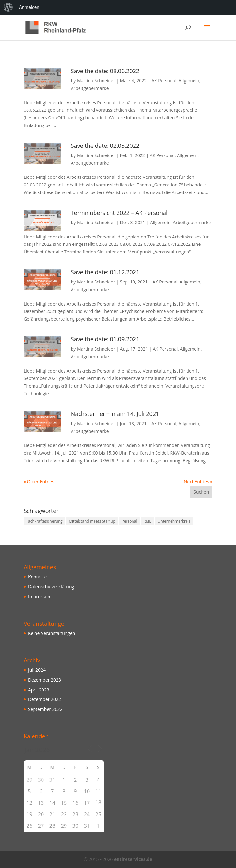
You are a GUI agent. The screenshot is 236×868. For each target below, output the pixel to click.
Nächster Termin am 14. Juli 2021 (115, 414)
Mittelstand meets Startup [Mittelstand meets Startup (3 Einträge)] (92, 521)
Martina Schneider (96, 81)
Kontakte (38, 577)
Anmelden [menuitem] (29, 7)
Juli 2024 (37, 670)
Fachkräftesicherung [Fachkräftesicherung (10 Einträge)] (44, 521)
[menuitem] (8, 7)
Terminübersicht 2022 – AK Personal (119, 213)
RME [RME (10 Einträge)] (147, 521)
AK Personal (164, 81)
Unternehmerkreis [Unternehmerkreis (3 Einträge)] (174, 521)
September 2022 (45, 709)
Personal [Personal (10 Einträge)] (129, 521)
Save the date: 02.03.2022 (105, 146)
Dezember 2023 (45, 680)
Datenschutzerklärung (51, 587)
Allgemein (189, 81)
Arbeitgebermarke (90, 88)
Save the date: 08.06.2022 (105, 71)
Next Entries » (198, 482)
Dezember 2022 (45, 699)
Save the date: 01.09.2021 (105, 339)
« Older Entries (39, 482)
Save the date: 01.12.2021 (105, 272)
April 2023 (39, 690)
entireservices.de (133, 859)
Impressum (40, 596)
